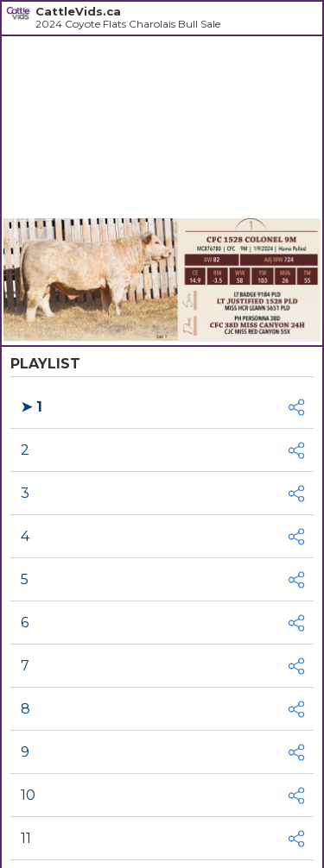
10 (28, 795)
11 (26, 838)
